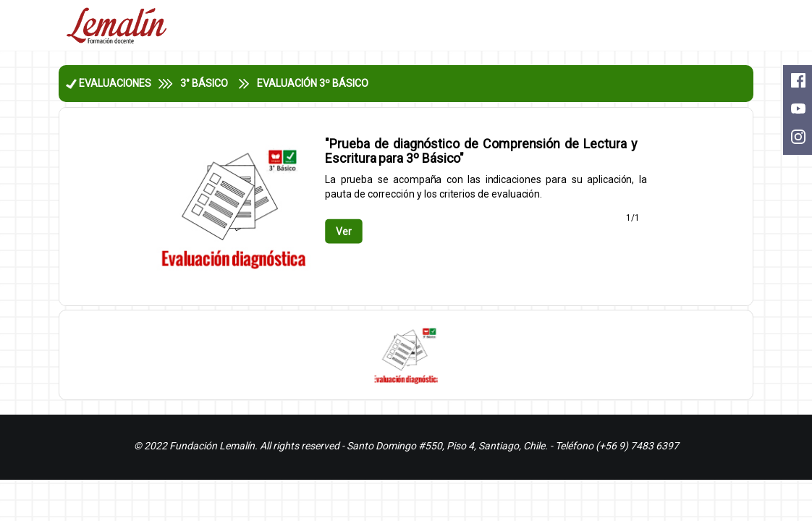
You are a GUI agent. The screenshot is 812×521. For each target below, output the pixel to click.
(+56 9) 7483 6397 (637, 446)
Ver (344, 231)
